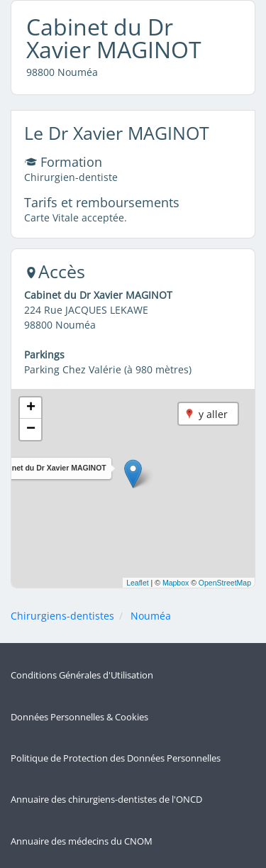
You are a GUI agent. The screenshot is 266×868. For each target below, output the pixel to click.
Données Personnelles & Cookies (79, 717)
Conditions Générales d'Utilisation (82, 675)
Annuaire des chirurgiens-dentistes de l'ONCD (106, 800)
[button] (133, 474)
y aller (213, 414)
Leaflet (138, 583)
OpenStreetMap (225, 583)
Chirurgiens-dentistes (62, 616)
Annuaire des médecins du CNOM (82, 841)
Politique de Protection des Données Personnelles (116, 758)
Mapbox (176, 583)
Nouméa (151, 616)
